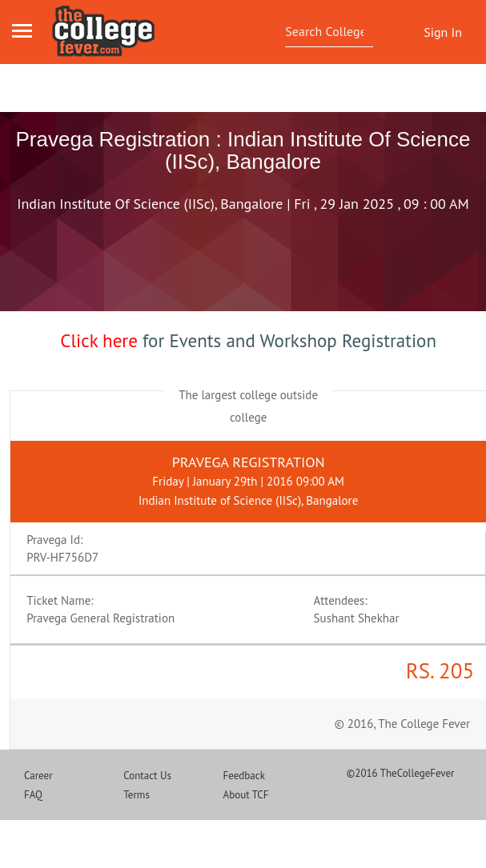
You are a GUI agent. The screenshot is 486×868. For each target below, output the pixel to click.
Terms (137, 795)
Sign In (443, 32)
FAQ (33, 795)
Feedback (244, 776)
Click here (99, 340)
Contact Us (147, 776)
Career (38, 776)
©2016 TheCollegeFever (401, 773)
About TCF (246, 795)
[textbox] (326, 31)
